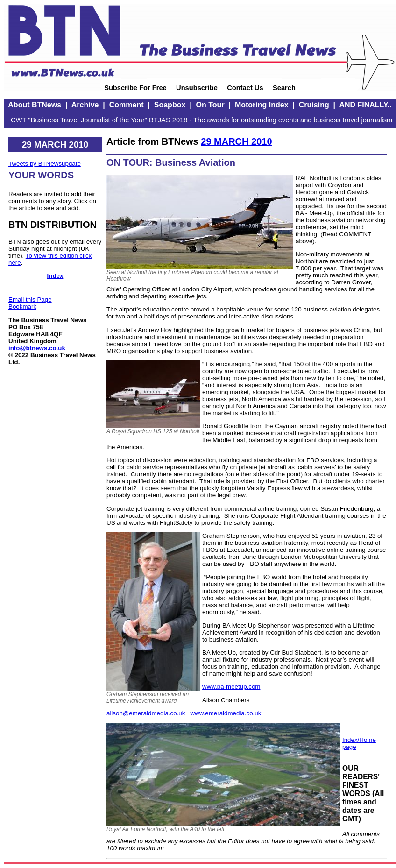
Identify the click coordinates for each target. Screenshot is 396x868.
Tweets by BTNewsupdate (45, 164)
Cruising (314, 105)
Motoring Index (262, 105)
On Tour (210, 105)
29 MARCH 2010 (236, 141)
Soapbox (170, 105)
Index (55, 276)
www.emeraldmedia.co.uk (226, 713)
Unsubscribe (197, 88)
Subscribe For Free (135, 88)
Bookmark (22, 307)
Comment (127, 105)
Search (284, 88)
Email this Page (30, 300)
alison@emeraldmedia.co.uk (146, 713)
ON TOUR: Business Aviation (171, 162)
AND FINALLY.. (365, 105)
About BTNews (35, 105)
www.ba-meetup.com (231, 687)
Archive (85, 105)
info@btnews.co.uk (37, 348)
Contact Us (245, 88)
